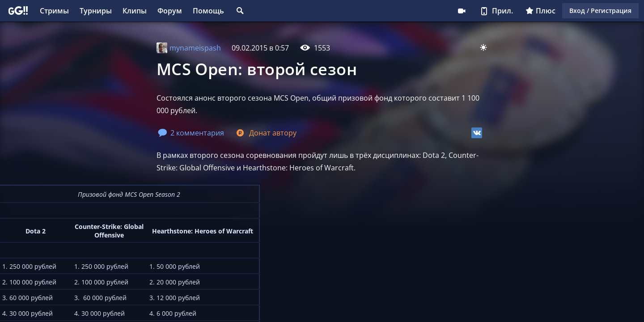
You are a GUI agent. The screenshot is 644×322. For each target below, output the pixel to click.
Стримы (54, 11)
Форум (170, 11)
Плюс (540, 11)
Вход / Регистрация (600, 11)
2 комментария (191, 133)
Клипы (135, 11)
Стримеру (462, 11)
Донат (266, 133)
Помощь (208, 11)
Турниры (96, 11)
